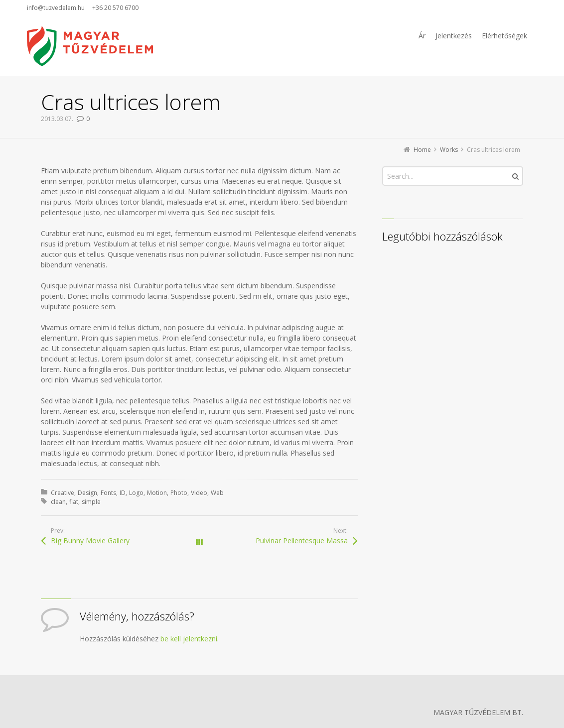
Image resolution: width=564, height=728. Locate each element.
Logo (136, 493)
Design (87, 493)
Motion (157, 493)
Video (199, 493)
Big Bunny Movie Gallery (90, 541)
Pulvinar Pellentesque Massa (302, 541)
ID (123, 493)
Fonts (108, 493)
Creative (63, 493)
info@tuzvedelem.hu (56, 8)
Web (217, 493)
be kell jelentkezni (189, 639)
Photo (179, 493)
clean (58, 502)
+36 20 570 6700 (115, 8)
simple (91, 502)
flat (74, 502)
